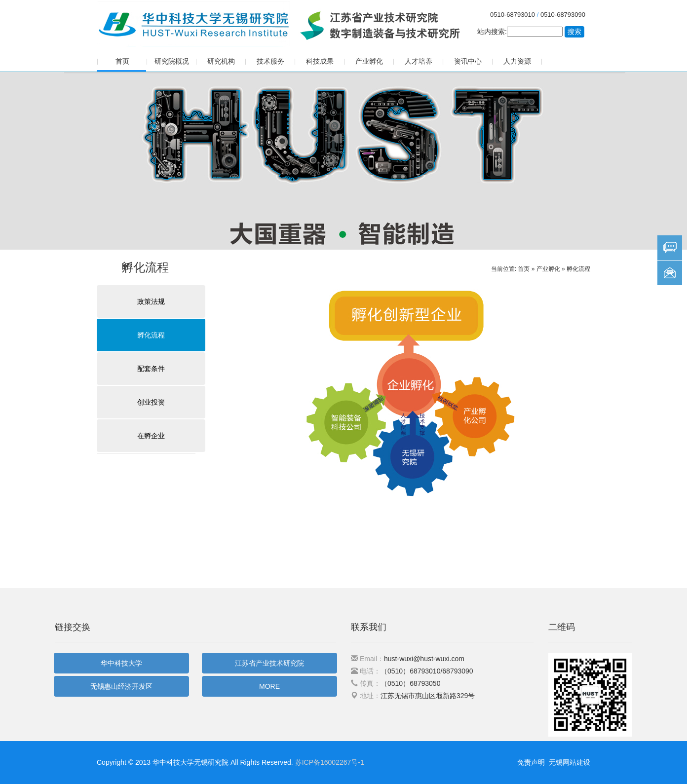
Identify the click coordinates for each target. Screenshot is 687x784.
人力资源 (517, 61)
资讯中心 (468, 61)
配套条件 (151, 369)
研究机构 (221, 61)
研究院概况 (172, 61)
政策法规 (151, 301)
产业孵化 (369, 61)
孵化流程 (578, 269)
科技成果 (320, 61)
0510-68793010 (513, 15)
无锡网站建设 (570, 762)
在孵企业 (151, 436)
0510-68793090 (563, 15)
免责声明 (531, 762)
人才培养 (419, 61)
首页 (122, 61)
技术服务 (270, 61)
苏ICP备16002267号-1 (330, 762)
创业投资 (151, 402)
